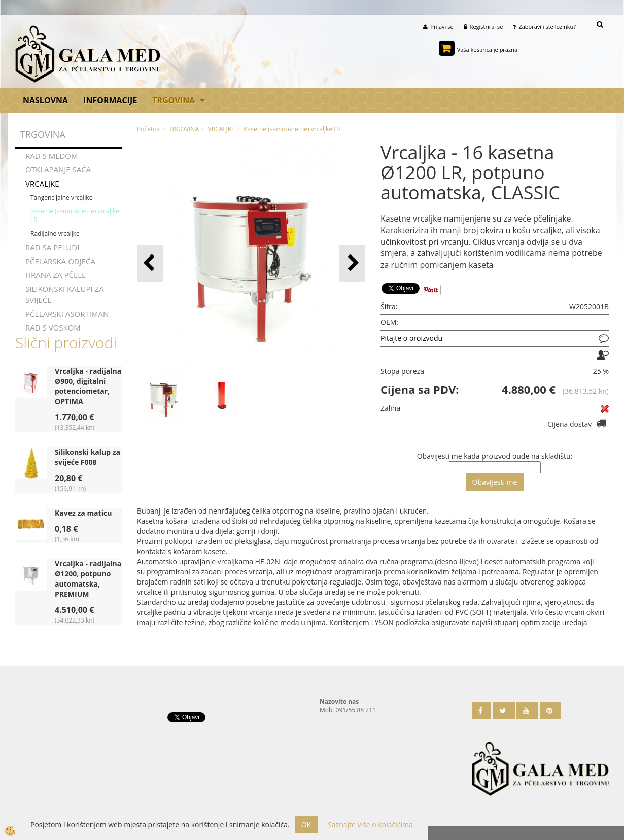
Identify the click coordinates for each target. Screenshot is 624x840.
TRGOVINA (174, 100)
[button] (352, 263)
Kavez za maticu (83, 513)
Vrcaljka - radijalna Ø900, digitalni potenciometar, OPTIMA (88, 386)
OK (306, 825)
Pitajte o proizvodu (411, 338)
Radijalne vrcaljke (55, 233)
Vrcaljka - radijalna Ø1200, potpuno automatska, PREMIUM (88, 579)
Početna (148, 129)
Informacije (110, 100)
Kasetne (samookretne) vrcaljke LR (75, 215)
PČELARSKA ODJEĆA (60, 261)
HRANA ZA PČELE (56, 275)
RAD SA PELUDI (52, 247)
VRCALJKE (42, 183)
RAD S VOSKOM (53, 327)
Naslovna (45, 100)
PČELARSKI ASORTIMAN (67, 314)
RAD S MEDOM (52, 156)
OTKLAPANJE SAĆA (58, 169)
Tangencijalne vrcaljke (61, 197)
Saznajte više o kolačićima (370, 825)
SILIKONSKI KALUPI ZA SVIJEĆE (65, 294)
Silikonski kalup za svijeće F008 (88, 457)
